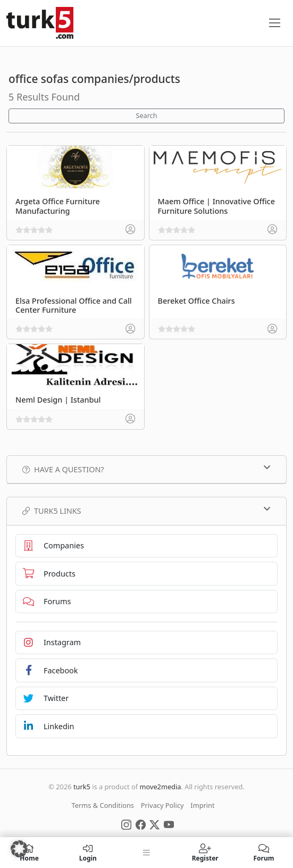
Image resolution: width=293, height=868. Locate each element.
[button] (19, 849)
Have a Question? (146, 469)
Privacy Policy (162, 805)
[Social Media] (126, 824)
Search (147, 116)
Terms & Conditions (103, 805)
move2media (160, 787)
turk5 (82, 787)
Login (88, 853)
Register (205, 853)
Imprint (202, 805)
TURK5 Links (146, 511)
